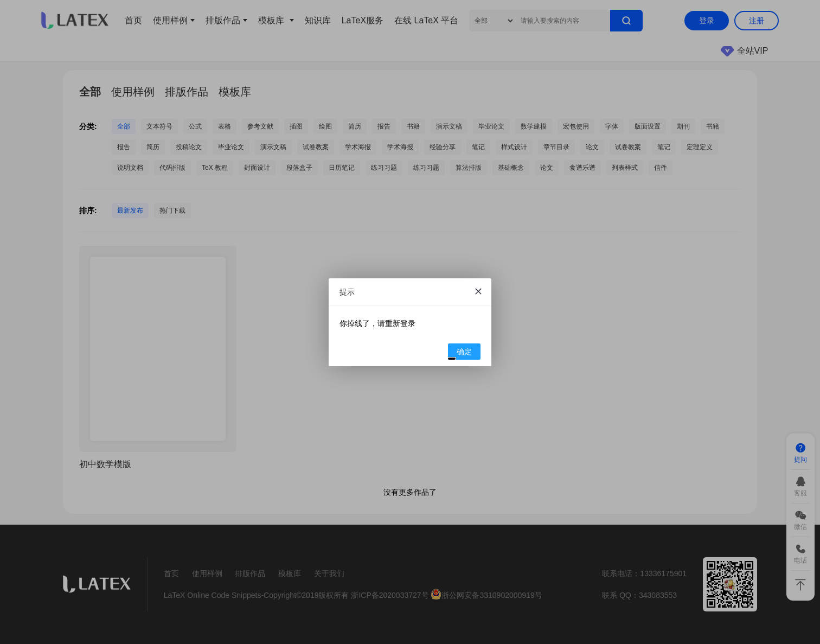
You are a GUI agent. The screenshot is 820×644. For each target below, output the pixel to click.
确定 (460, 353)
